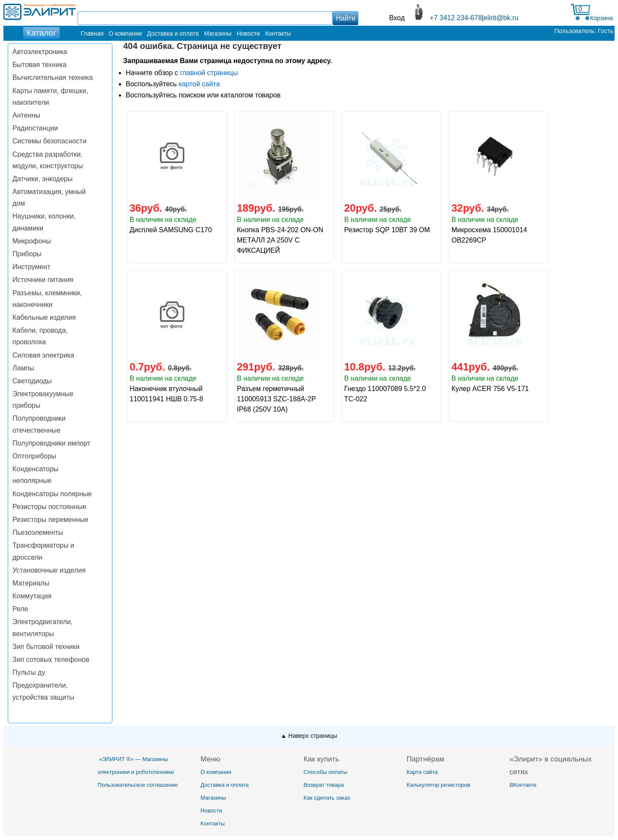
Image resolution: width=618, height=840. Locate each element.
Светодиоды (32, 381)
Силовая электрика (43, 355)
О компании (125, 33)
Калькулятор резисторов (438, 785)
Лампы (23, 368)
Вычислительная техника (53, 77)
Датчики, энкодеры (42, 179)
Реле (20, 609)
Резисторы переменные (50, 520)
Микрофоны (32, 241)
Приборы (27, 254)
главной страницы (209, 73)
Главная (92, 33)
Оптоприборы (34, 456)
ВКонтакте (523, 785)
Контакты (278, 33)
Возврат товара (324, 785)
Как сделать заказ (327, 798)
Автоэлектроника (40, 52)
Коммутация (32, 596)
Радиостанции (35, 128)
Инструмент (31, 267)
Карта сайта (422, 772)
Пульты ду (29, 672)
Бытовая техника (39, 65)
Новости (248, 33)
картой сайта (199, 84)
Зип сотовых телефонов (51, 660)
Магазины (218, 33)
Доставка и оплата (173, 33)
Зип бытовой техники (46, 647)
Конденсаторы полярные (52, 494)
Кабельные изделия (44, 317)
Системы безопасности (50, 141)
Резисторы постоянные (49, 507)
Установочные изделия (49, 570)
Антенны (26, 115)
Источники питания (43, 280)
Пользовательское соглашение (138, 785)
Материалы (31, 583)
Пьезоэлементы (38, 532)
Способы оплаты (325, 772)
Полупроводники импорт (51, 443)
